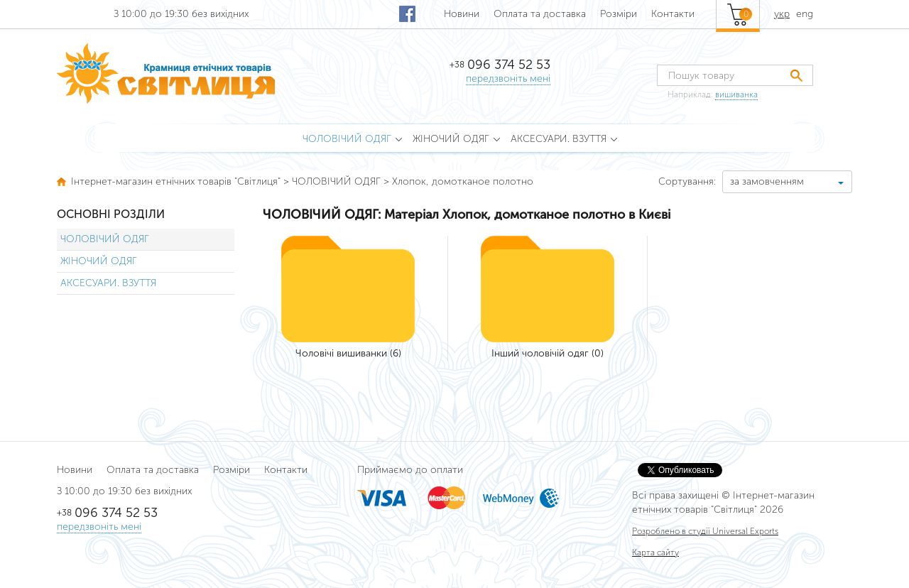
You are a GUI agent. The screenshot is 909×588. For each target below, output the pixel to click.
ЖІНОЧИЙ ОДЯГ (99, 261)
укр (782, 14)
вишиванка (736, 94)
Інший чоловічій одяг (540, 353)
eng (805, 14)
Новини (462, 14)
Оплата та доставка (540, 14)
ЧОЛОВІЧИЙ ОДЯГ (105, 239)
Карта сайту (655, 552)
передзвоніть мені (508, 78)
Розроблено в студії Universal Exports (705, 531)
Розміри (619, 14)
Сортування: (687, 181)
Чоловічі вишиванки (341, 353)
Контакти (673, 14)
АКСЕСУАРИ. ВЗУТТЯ (108, 283)
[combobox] (787, 182)
